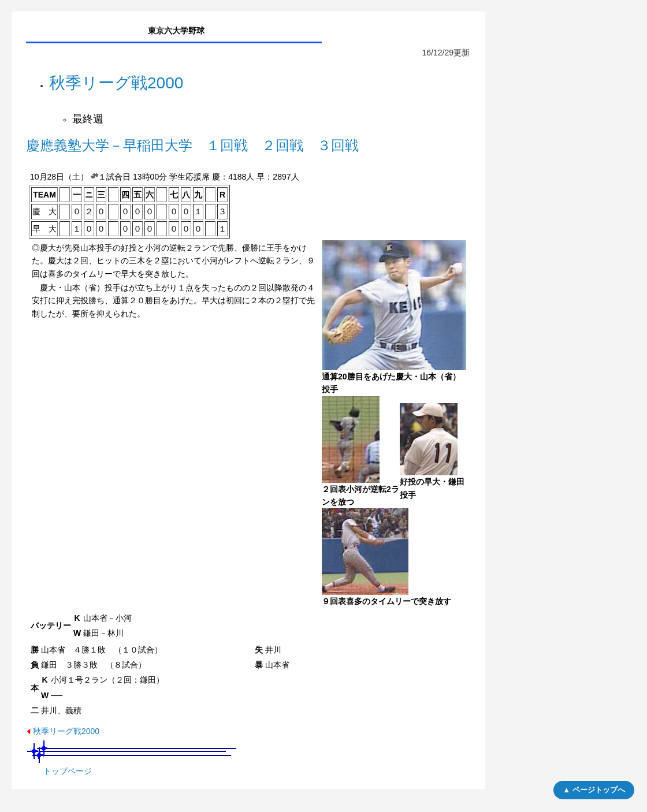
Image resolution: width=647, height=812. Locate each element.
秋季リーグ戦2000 (66, 731)
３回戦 (338, 145)
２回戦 (282, 145)
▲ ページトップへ (594, 790)
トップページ (68, 771)
